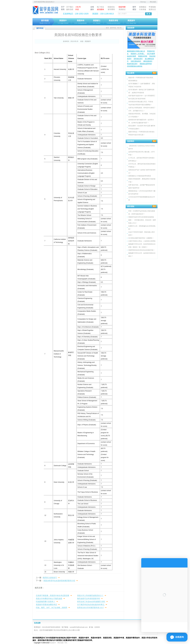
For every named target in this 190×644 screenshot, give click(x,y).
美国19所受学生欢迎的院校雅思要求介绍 (59, 581)
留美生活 (152, 9)
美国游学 (131, 22)
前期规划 (143, 7)
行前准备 (143, 9)
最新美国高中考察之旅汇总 (136, 51)
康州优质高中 (148, 61)
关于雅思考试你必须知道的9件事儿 (91, 605)
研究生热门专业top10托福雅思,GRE (91, 602)
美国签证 (122, 9)
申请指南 (152, 7)
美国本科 (81, 22)
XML (66, 643)
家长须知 (131, 206)
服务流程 (70, 9)
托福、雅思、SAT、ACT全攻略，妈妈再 (51, 608)
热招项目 (131, 141)
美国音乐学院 (143, 56)
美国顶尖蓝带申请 (146, 64)
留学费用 (111, 9)
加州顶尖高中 (138, 59)
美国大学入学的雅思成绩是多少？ (90, 595)
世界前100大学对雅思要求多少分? (90, 608)
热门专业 (100, 7)
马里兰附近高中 (136, 61)
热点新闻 (131, 73)
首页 (107, 28)
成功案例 (100, 9)
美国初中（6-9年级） (138, 54)
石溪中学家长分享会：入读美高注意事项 (142, 241)
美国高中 (63, 22)
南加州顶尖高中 (132, 64)
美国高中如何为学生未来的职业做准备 (141, 217)
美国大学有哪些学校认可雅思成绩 (49, 598)
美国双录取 (113, 22)
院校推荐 (131, 28)
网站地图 (153, 2)
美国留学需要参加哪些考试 (46, 605)
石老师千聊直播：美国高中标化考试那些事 (52, 595)
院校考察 (122, 7)
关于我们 (70, 7)
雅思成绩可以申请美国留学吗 (88, 598)
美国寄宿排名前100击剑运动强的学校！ (142, 250)
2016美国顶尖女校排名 (135, 66)
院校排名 (111, 7)
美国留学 (88, 41)
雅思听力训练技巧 (50, 578)
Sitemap (143, 2)
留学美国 (45, 22)
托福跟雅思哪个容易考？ (45, 602)
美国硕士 (97, 22)
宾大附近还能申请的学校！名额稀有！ (141, 238)
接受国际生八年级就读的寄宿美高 (140, 176)
